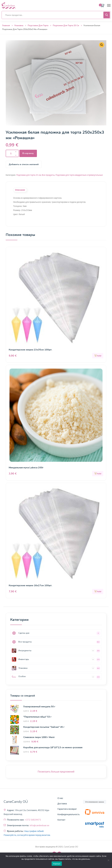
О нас (60, 798)
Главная (6, 26)
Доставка (62, 803)
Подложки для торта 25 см (66, 26)
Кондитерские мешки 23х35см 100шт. (31, 350)
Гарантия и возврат (67, 809)
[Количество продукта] (12, 153)
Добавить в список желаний (24, 164)
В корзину (28, 153)
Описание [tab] (20, 190)
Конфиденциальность (69, 814)
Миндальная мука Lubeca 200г (26, 468)
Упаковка (19, 26)
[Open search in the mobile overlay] (56, 15)
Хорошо (57, 864)
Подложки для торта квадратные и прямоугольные (79, 175)
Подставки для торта (38, 26)
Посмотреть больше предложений (56, 772)
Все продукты (48, 175)
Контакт (61, 820)
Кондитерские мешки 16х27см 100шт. (31, 585)
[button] (98, 356)
